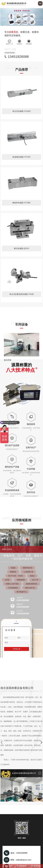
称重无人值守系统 (12, 584)
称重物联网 (21, 580)
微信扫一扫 (10, 42)
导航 (40, 3)
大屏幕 (7, 580)
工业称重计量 (28, 572)
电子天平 (35, 580)
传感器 (13, 568)
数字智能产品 (22, 592)
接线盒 (32, 576)
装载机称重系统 (32, 584)
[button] (20, 24)
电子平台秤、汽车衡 (15, 576)
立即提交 (17, 649)
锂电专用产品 (30, 588)
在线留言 (19, 42)
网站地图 (29, 42)
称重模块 (13, 572)
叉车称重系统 (13, 588)
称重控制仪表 (28, 568)
